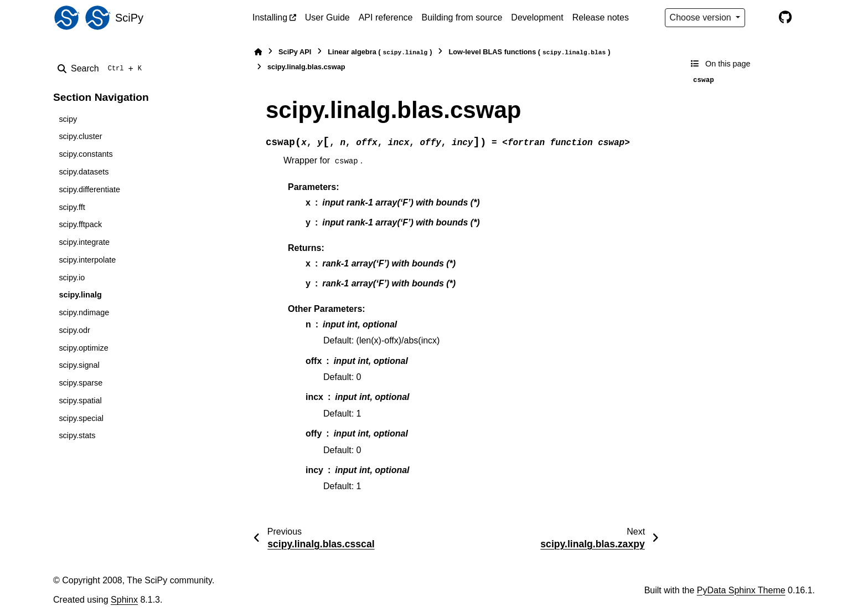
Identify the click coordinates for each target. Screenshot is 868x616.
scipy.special (81, 418)
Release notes (601, 17)
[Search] (102, 69)
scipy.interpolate (87, 260)
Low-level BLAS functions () (529, 52)
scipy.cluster (80, 136)
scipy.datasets (84, 172)
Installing (270, 17)
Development (537, 17)
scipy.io (72, 278)
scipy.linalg (80, 295)
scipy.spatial (80, 401)
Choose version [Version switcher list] (702, 17)
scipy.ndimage (84, 312)
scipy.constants (86, 154)
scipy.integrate (84, 242)
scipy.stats (77, 435)
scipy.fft (72, 207)
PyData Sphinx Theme (741, 590)
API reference (386, 17)
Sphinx (124, 600)
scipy (68, 119)
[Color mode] (762, 18)
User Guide (327, 17)
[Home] (258, 52)
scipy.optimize (83, 348)
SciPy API (295, 52)
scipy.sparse (81, 383)
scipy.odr (74, 330)
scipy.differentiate (89, 189)
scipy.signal (79, 365)
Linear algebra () (380, 52)
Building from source (462, 17)
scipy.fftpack (80, 224)
